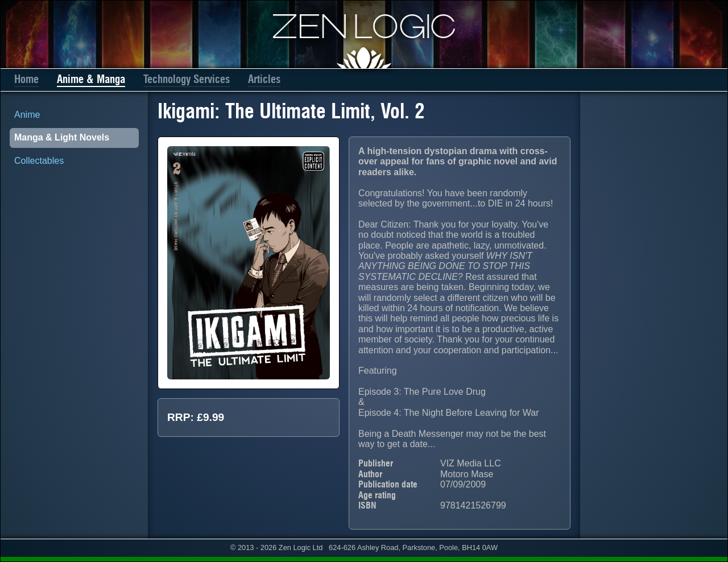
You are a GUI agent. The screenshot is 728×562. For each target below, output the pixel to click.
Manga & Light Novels (62, 137)
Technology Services (187, 79)
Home (26, 79)
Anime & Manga (91, 79)
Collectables (39, 161)
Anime (27, 115)
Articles (264, 79)
